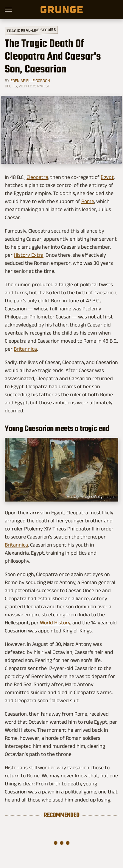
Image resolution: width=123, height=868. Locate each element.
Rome (88, 201)
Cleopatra (37, 177)
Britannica (25, 349)
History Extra (29, 255)
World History (55, 623)
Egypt (107, 177)
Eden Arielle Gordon (30, 81)
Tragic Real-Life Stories (31, 30)
